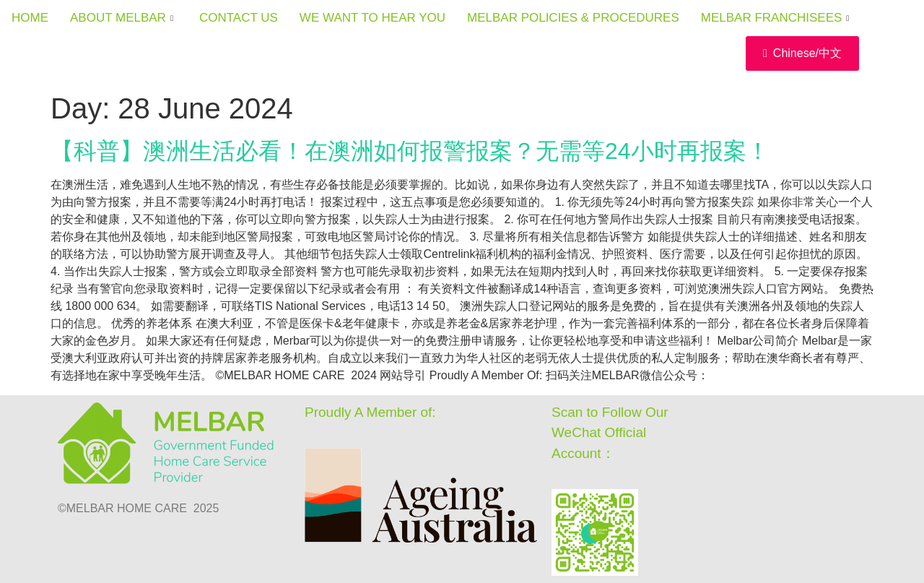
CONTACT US (239, 18)
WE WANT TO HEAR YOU (372, 18)
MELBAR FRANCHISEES (775, 18)
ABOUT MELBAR (122, 18)
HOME (30, 18)
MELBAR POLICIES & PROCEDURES (573, 18)
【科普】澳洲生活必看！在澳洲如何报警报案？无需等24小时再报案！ (410, 151)
